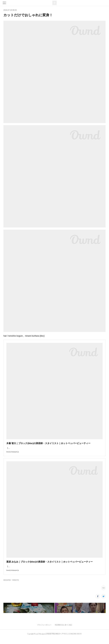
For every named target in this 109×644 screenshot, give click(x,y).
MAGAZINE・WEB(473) (11, 586)
